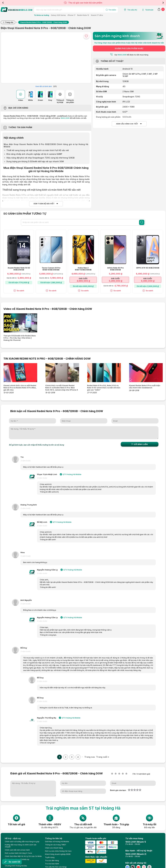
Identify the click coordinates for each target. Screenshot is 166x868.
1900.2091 (65, 118)
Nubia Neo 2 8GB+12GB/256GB (83, 269)
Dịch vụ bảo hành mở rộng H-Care (18, 853)
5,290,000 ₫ (116, 281)
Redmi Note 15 (83, 15)
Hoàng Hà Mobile (52, 171)
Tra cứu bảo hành (52, 864)
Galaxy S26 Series (58, 15)
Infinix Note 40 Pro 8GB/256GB (115, 269)
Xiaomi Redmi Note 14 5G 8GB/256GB (19, 269)
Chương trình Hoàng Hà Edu (16, 866)
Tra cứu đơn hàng (52, 861)
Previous (3, 3)
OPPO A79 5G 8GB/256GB (148, 268)
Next (163, 3)
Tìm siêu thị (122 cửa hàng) (56, 867)
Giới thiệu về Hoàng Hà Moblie (57, 842)
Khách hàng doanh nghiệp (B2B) (58, 854)
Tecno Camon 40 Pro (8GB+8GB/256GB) (51, 269)
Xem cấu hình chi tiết (127, 124)
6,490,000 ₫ (148, 281)
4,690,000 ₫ (83, 281)
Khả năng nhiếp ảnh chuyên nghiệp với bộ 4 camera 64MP (34, 154)
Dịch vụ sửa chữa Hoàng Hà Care (58, 851)
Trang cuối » (103, 757)
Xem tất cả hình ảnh (44, 86)
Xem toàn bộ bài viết (44, 204)
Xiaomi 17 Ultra (97, 15)
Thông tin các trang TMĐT (56, 845)
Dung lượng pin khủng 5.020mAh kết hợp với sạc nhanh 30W (35, 161)
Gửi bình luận (140, 444)
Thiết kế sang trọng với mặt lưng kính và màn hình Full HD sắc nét (38, 150)
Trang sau (90, 757)
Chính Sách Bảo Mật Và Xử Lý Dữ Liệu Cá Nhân (23, 856)
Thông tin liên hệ (54, 838)
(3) (19, 862)
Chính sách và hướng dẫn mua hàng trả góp (22, 842)
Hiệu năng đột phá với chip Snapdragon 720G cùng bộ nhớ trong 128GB (40, 158)
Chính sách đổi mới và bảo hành (17, 850)
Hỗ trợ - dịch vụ (13, 838)
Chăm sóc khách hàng (54, 848)
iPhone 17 (72, 15)
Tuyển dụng (50, 857)
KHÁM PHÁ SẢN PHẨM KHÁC (129, 48)
